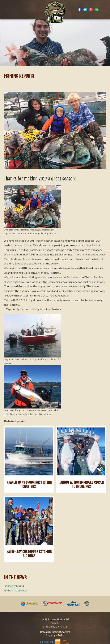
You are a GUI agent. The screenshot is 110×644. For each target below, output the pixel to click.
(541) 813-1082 (105, 10)
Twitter (85, 10)
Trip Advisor (97, 10)
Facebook (79, 10)
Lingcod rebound (14, 586)
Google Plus (91, 10)
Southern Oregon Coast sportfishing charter (55, 12)
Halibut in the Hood (15, 590)
